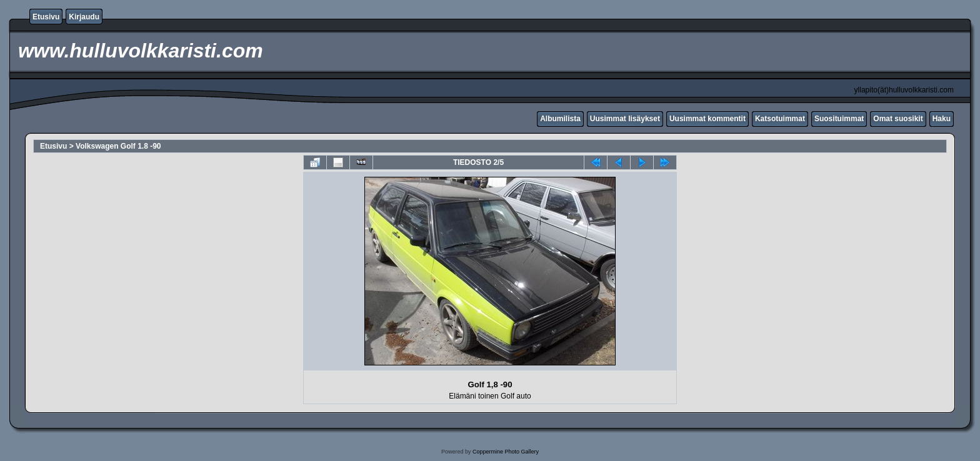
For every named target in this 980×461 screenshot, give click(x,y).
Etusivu (46, 17)
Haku (942, 119)
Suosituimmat (839, 119)
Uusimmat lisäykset (625, 119)
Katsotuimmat (780, 119)
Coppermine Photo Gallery (506, 452)
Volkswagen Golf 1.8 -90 (118, 146)
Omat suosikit (898, 119)
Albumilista (560, 119)
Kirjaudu (84, 17)
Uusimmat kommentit (707, 119)
